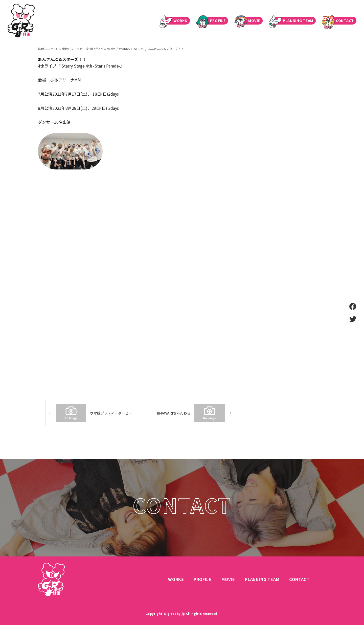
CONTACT (340, 20)
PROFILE (213, 20)
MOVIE (249, 20)
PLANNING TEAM (293, 20)
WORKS (175, 20)
